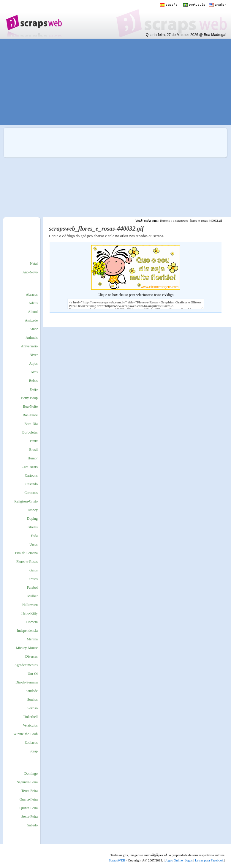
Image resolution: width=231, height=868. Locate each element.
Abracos (32, 294)
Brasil (33, 450)
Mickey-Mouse (27, 648)
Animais (32, 338)
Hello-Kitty (30, 613)
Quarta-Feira (29, 799)
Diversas (31, 656)
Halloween (30, 605)
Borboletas (30, 432)
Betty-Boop (29, 398)
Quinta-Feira (29, 808)
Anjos (33, 363)
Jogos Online (174, 860)
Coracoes (31, 493)
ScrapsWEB (117, 860)
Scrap (34, 751)
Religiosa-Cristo (26, 501)
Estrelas (32, 527)
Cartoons (31, 475)
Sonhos (33, 700)
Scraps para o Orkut (34, 19)
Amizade (31, 320)
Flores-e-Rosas (27, 562)
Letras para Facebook (209, 860)
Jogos (189, 860)
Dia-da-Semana (27, 682)
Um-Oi (33, 674)
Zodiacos (31, 743)
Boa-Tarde (30, 415)
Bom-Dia (31, 424)
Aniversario (29, 346)
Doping (32, 519)
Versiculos (30, 725)
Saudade (32, 691)
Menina (32, 639)
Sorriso (33, 708)
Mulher (33, 596)
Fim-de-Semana (26, 553)
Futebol (32, 587)
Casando (32, 484)
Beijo (34, 389)
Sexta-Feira (30, 817)
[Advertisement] (111, 82)
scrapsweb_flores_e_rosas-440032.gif (199, 221)
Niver (34, 355)
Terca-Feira (30, 791)
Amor (34, 329)
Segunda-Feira (27, 782)
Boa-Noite (30, 407)
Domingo (31, 774)
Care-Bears (30, 467)
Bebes (33, 381)
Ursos (34, 544)
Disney (33, 510)
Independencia (27, 631)
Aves (34, 372)
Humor (33, 458)
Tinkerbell (30, 717)
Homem (32, 622)
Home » (165, 221)
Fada (34, 536)
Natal (34, 264)
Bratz (34, 441)
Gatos (34, 570)
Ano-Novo (30, 272)
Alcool (33, 312)
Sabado (33, 825)
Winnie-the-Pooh (26, 734)
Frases (33, 579)
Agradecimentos (26, 665)
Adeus (33, 303)
